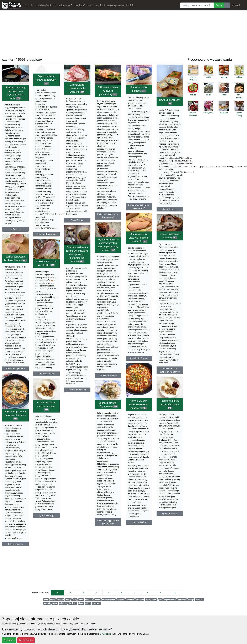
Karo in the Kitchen (78, 385)
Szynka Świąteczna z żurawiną (140, 247)
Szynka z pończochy (170, 102)
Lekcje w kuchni (169, 544)
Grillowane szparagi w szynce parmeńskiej (108, 91)
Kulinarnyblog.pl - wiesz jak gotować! (108, 216)
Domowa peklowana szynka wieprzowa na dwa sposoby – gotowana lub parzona (107, 264)
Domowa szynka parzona (139, 89)
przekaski (140, 600)
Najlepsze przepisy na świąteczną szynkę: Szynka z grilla (15, 93)
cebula (88, 603)
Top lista (29, 5)
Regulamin (109, 5)
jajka (160, 600)
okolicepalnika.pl (170, 209)
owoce (55, 603)
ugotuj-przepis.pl (19, 541)
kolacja (191, 600)
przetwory (96, 603)
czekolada (182, 600)
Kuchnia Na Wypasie (169, 368)
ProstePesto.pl (77, 220)
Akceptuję (9, 640)
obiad (46, 600)
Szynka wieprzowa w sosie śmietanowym (136, 442)
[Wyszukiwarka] (197, 5)
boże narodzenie (109, 600)
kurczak (47, 603)
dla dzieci (73, 603)
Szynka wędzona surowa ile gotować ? (46, 80)
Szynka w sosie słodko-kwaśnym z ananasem (169, 426)
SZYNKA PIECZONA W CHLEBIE (16, 276)
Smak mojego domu (45, 384)
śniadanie (89, 600)
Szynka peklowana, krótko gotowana (46, 273)
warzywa (121, 600)
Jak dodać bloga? (83, 5)
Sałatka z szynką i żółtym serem (78, 430)
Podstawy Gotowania (46, 234)
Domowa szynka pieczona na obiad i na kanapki (169, 247)
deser (81, 600)
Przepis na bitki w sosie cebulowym (19, 432)
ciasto (81, 603)
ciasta (53, 600)
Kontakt (130, 5)
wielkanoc (130, 600)
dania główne (151, 600)
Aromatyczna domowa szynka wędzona (77, 88)
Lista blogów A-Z (44, 5)
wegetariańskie (170, 600)
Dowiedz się (105, 634)
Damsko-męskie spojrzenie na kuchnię (140, 381)
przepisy (60, 600)
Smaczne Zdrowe (16, 386)
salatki (98, 600)
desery (68, 600)
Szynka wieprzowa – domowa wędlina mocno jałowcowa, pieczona (78, 254)
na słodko (200, 600)
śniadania (63, 603)
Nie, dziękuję (26, 640)
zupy (75, 600)
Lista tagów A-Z (64, 5)
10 (175, 593)
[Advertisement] (123, 33)
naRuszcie (15, 229)
